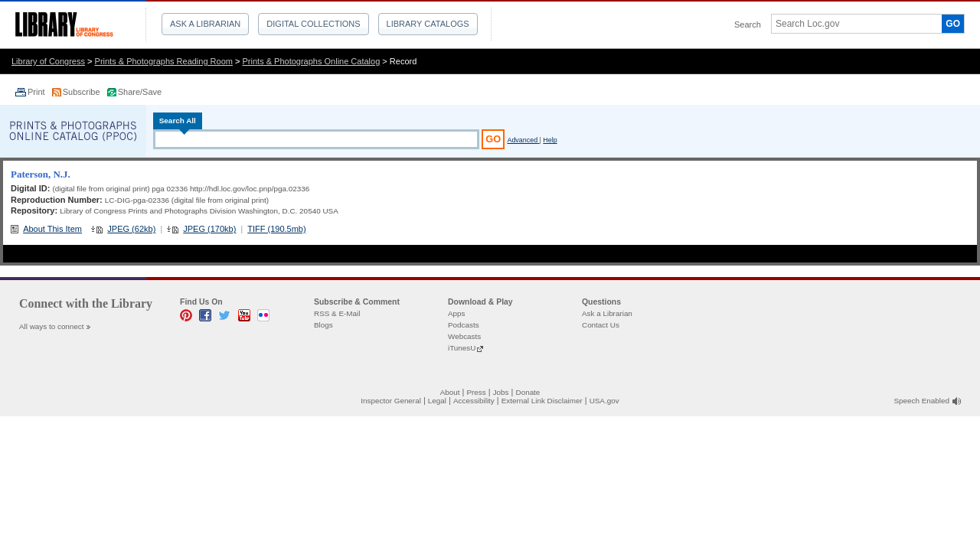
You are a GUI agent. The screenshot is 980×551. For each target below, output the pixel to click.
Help (550, 140)
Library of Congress (48, 61)
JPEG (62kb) (131, 229)
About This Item (52, 229)
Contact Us (601, 325)
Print (38, 92)
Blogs (323, 325)
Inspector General (391, 401)
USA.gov (604, 401)
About (450, 392)
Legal (437, 401)
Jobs (501, 392)
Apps (457, 313)
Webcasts (464, 336)
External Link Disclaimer (542, 401)
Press (476, 392)
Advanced (523, 140)
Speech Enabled (922, 401)
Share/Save (140, 92)
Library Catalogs (428, 24)
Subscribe (83, 92)
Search (748, 24)
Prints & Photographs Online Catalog (312, 61)
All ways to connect (52, 326)
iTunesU (462, 348)
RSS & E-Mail (337, 313)
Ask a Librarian (205, 24)
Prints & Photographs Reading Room (164, 61)
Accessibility (474, 401)
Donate (528, 392)
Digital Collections (313, 24)
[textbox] (851, 24)
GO (953, 24)
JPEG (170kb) (209, 229)
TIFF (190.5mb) (276, 229)
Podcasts (464, 325)
